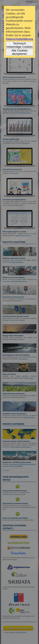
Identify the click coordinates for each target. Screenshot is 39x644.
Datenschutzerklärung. (20, 39)
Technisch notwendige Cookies (19, 45)
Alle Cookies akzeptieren (20, 52)
